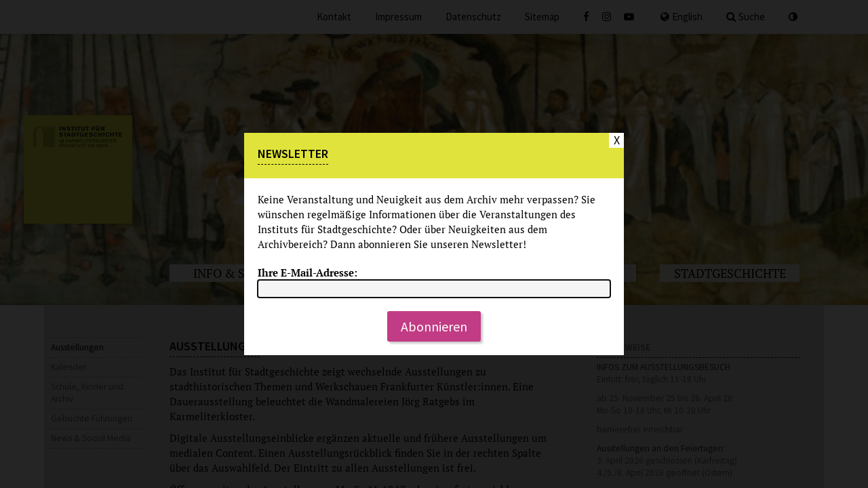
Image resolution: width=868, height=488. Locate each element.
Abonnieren (434, 326)
